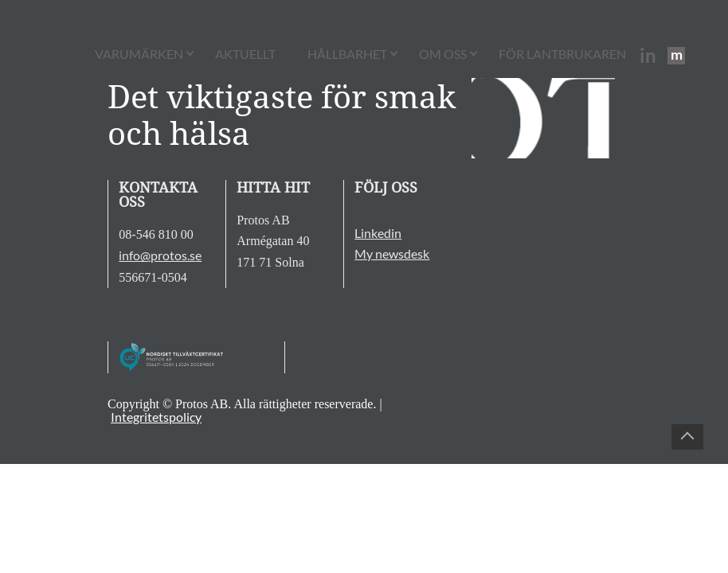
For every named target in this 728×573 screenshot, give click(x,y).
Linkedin (378, 233)
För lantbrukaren (562, 54)
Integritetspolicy (156, 417)
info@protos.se (160, 255)
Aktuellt (245, 54)
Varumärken (139, 54)
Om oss (443, 54)
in (648, 55)
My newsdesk (392, 253)
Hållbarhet (347, 54)
